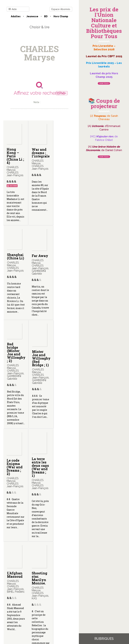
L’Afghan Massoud (63, 381)
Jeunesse (32, 16)
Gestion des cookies (40, 610)
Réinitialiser (62, 93)
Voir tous (104, 83)
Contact (15, 607)
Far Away (15, 263)
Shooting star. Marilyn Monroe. (14, 500)
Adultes (16, 16)
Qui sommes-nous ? (35, 607)
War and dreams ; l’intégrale (40, 153)
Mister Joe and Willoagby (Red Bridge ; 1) (64, 271)
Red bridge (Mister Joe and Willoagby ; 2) (40, 265)
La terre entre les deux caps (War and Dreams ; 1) (39, 388)
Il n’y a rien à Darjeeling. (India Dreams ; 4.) (40, 503)
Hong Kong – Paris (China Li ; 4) (15, 156)
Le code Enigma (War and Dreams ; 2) (15, 386)
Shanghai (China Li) (63, 151)
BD (46, 16)
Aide (13, 9)
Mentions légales (60, 607)
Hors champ (61, 16)
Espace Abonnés (61, 9)
